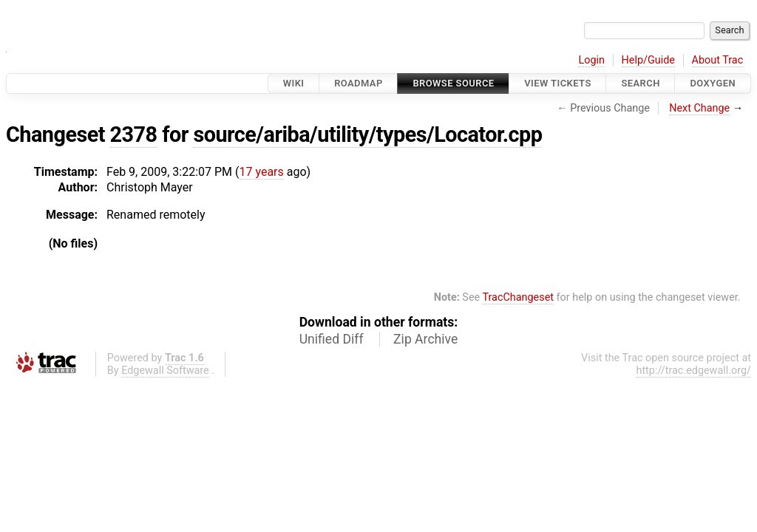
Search (640, 83)
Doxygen (713, 83)
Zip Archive (425, 339)
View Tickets (557, 83)
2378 (134, 134)
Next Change (699, 108)
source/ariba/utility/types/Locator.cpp (367, 134)
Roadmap (359, 83)
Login (591, 60)
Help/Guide (648, 60)
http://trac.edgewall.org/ (693, 371)
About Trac (718, 60)
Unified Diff (332, 339)
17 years (262, 172)
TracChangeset (518, 297)
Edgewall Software (165, 371)
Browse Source (453, 83)
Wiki (294, 83)
